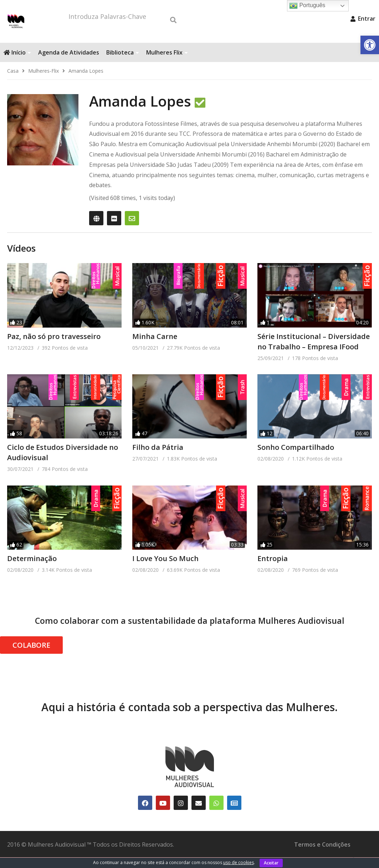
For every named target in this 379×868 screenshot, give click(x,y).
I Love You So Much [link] (165, 569)
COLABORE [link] (31, 656)
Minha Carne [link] (155, 347)
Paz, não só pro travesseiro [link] (54, 347)
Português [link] (307, 6)
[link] (370, 45)
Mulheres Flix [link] (167, 63)
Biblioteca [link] (123, 63)
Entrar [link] (363, 19)
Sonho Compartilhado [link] (296, 458)
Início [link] (17, 63)
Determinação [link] (32, 569)
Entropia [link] (273, 569)
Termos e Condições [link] (322, 855)
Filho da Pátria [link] (158, 458)
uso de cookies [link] (239, 862)
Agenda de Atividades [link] (69, 63)
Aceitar (271, 863)
